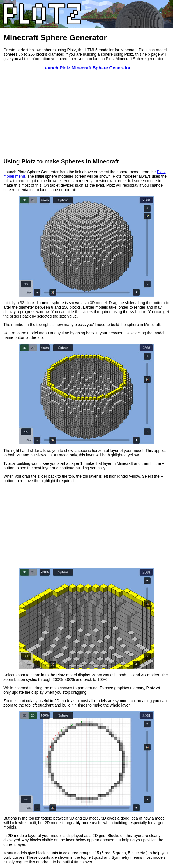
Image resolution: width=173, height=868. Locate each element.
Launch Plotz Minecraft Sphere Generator (86, 68)
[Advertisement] (86, 114)
